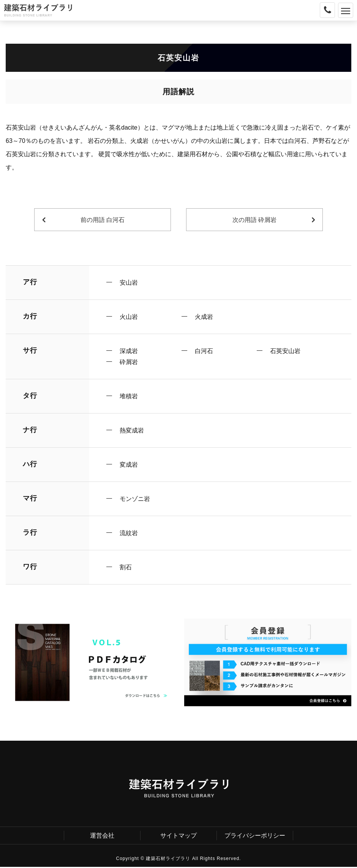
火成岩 (204, 317)
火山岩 (129, 317)
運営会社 (102, 836)
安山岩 (129, 283)
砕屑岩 (129, 362)
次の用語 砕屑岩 (254, 220)
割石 (126, 568)
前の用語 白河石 (103, 220)
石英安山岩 (285, 351)
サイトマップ (178, 836)
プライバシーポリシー (255, 836)
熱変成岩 (132, 431)
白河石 (204, 351)
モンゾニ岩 (135, 500)
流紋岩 (129, 534)
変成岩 (129, 465)
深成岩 (129, 351)
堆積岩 (129, 397)
